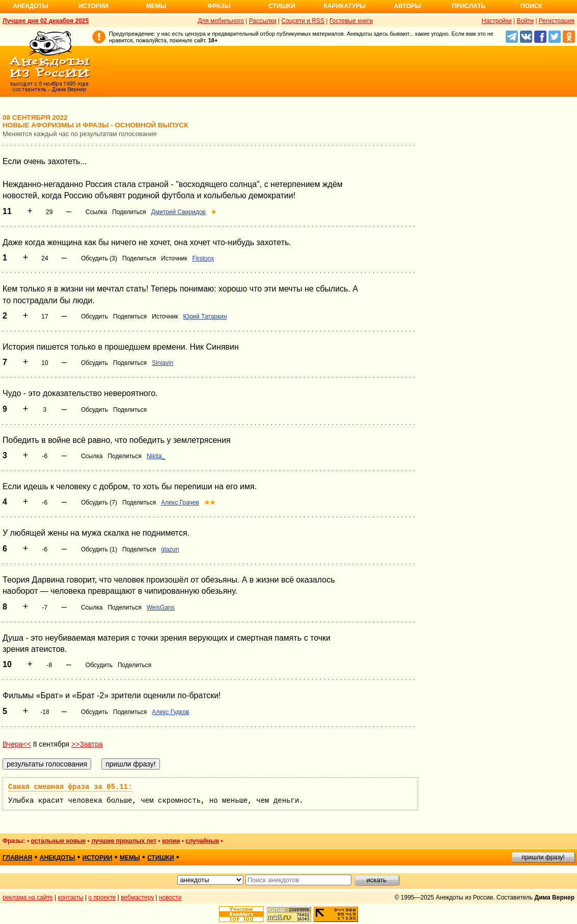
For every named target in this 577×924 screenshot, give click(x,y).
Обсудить (94, 316)
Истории (93, 6)
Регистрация (557, 21)
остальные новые (58, 841)
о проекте (102, 897)
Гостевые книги (351, 21)
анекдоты (58, 858)
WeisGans (161, 608)
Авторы (408, 6)
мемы (130, 858)
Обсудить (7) (99, 503)
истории (98, 858)
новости (170, 897)
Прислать (469, 6)
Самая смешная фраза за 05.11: (70, 787)
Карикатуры (345, 6)
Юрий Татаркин (205, 316)
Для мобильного (221, 21)
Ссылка (96, 212)
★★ (210, 503)
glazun (170, 549)
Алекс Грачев (180, 503)
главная (17, 858)
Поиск (531, 6)
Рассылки (263, 21)
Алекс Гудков (170, 712)
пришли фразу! (543, 857)
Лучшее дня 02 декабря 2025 (46, 21)
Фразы (219, 6)
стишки (160, 858)
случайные (202, 841)
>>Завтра (87, 744)
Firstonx (203, 258)
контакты (71, 897)
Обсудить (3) (99, 258)
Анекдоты (31, 6)
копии (171, 841)
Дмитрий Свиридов (178, 212)
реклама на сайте (28, 897)
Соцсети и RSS (303, 21)
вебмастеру (137, 897)
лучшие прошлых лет (124, 841)
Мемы (156, 6)
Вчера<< (17, 744)
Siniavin (162, 363)
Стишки (282, 6)
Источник (174, 258)
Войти (525, 21)
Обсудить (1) (99, 549)
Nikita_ (156, 456)
